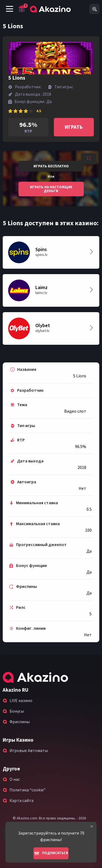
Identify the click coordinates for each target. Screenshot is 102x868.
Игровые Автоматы (29, 751)
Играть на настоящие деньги (51, 189)
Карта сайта (21, 801)
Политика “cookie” (28, 790)
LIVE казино (21, 701)
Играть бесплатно (51, 166)
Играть (74, 127)
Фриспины (20, 722)
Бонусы (17, 711)
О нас (15, 779)
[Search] (94, 9)
